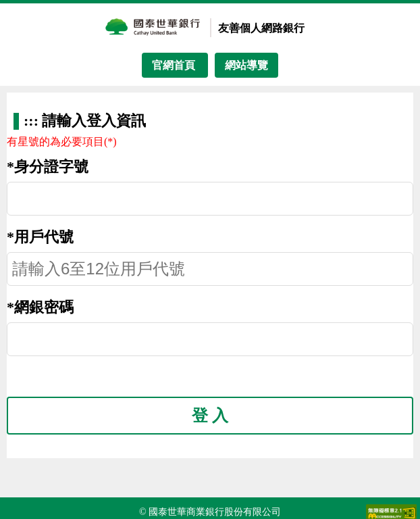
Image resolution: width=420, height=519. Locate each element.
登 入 (210, 416)
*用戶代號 (40, 237)
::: (33, 121)
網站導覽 (246, 65)
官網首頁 (175, 65)
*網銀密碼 (40, 307)
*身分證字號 (48, 167)
